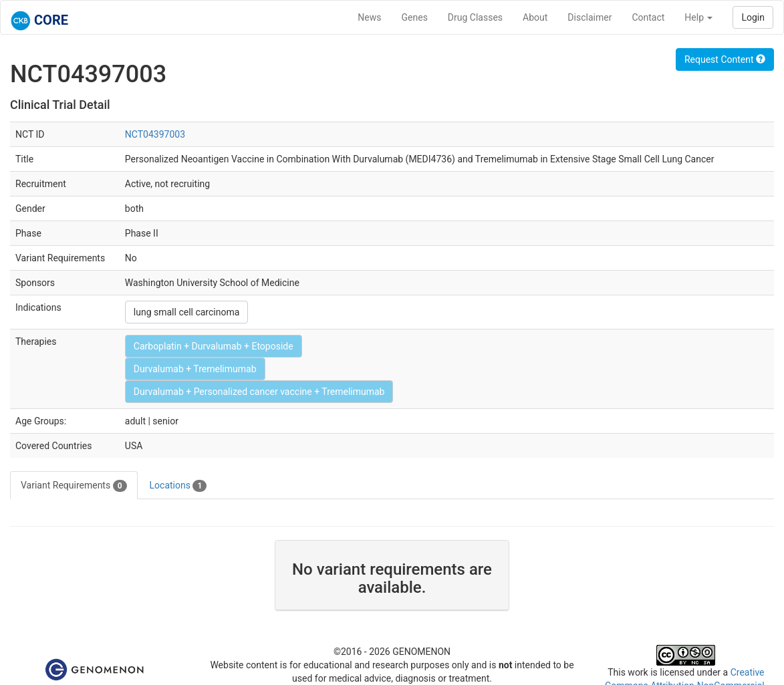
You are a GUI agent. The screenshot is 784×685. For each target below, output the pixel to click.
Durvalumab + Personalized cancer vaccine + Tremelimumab (259, 392)
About (535, 17)
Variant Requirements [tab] (74, 486)
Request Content (725, 59)
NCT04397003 (155, 134)
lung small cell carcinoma (187, 312)
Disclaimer (590, 17)
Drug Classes (475, 17)
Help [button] (698, 17)
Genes (415, 17)
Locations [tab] (178, 486)
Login (753, 17)
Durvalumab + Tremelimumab (195, 369)
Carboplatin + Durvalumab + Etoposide (214, 346)
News (369, 17)
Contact (648, 17)
